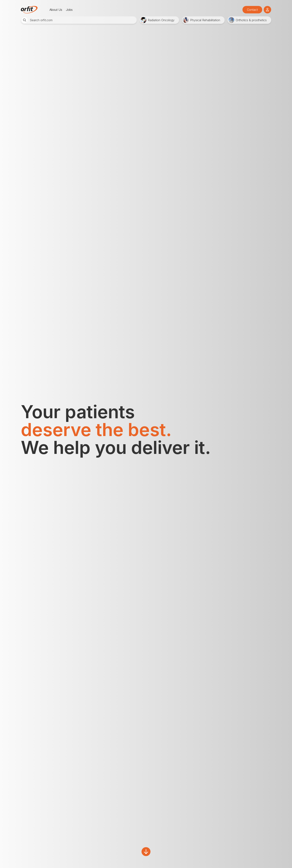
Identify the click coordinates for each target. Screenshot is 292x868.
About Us (56, 10)
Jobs (69, 10)
